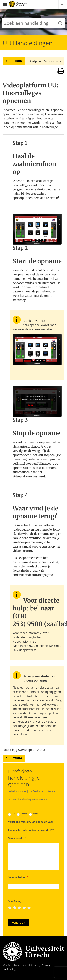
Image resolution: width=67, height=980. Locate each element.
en (63, 4)
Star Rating (15, 901)
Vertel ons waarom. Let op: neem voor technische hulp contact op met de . (31, 830)
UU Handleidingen (28, 43)
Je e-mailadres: (18, 877)
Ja (11, 814)
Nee (33, 814)
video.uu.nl (21, 529)
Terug (18, 61)
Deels (22, 814)
